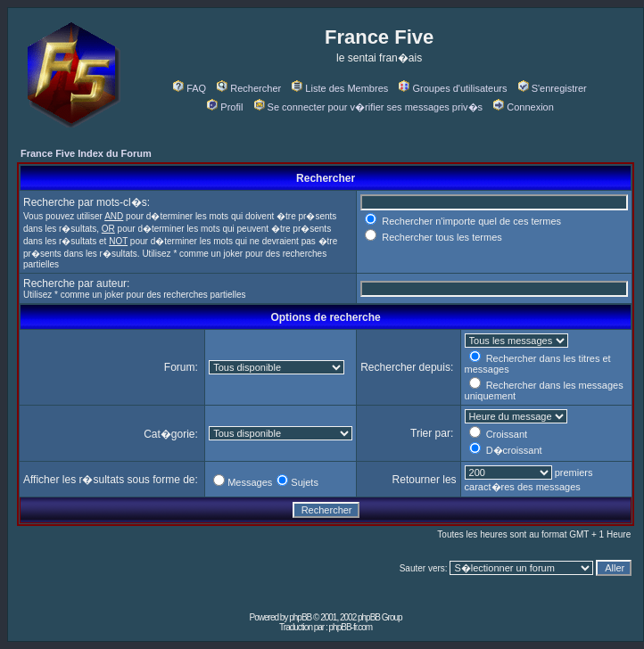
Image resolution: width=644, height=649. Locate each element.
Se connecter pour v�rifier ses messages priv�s (368, 107)
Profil (225, 107)
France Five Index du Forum (86, 153)
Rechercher (249, 88)
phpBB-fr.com (351, 627)
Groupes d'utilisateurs (453, 88)
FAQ (190, 88)
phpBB (300, 617)
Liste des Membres (340, 88)
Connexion (524, 107)
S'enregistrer (553, 88)
